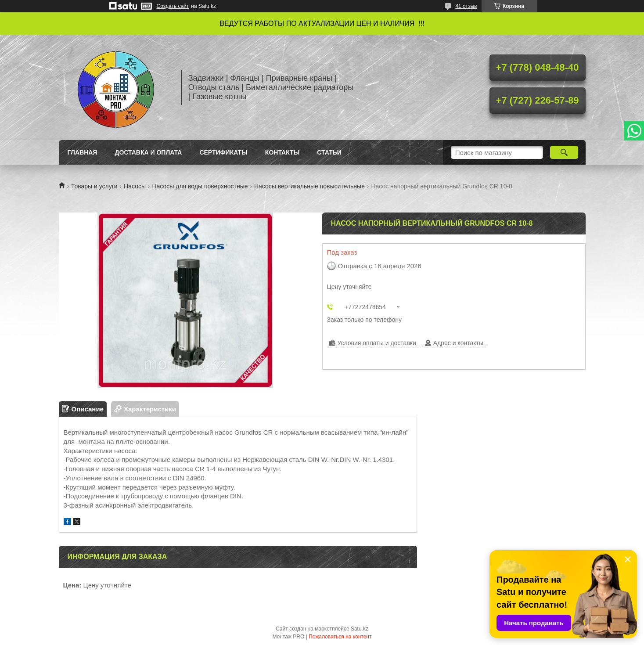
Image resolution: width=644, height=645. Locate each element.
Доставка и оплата (148, 152)
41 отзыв (466, 6)
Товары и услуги (94, 186)
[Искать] (564, 152)
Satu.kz (360, 629)
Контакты (282, 152)
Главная (83, 152)
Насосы (135, 186)
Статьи (329, 152)
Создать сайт (173, 6)
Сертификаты (223, 152)
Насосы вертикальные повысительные (309, 186)
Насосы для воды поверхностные (200, 186)
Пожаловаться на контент (340, 637)
